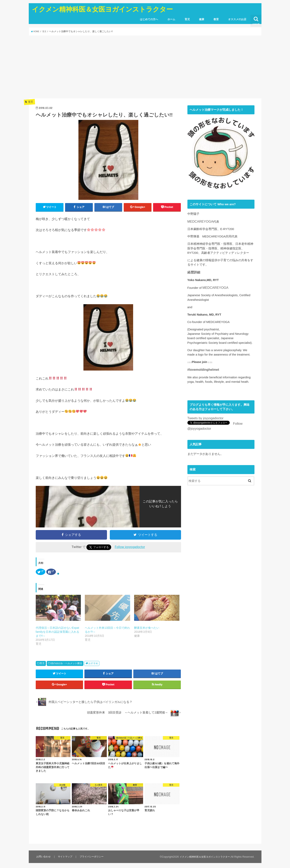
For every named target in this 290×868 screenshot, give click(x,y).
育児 (187, 19)
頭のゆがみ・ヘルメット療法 (66, 664)
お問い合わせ (44, 862)
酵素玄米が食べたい (147, 628)
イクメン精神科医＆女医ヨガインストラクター (102, 9)
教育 (216, 19)
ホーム (171, 19)
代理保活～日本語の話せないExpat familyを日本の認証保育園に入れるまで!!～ (58, 632)
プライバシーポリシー (91, 862)
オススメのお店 (237, 19)
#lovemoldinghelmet (202, 368)
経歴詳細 (193, 272)
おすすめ (93, 664)
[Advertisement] (145, 67)
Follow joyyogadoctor (130, 548)
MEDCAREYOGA (199, 221)
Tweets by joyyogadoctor (204, 416)
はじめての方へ (149, 19)
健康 (202, 19)
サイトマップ (65, 862)
